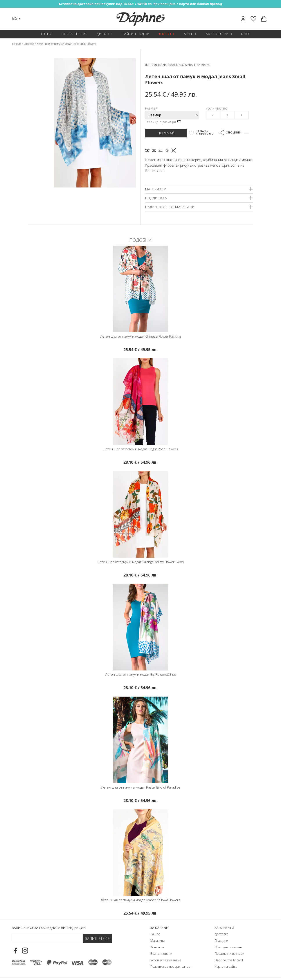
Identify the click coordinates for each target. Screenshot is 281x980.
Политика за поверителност (171, 966)
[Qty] (227, 115)
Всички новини (161, 954)
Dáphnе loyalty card (229, 960)
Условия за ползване (166, 960)
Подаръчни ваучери (229, 954)
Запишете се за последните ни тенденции (49, 928)
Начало (17, 44)
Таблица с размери (163, 122)
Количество (217, 109)
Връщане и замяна (229, 947)
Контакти (157, 947)
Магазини (158, 941)
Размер (151, 109)
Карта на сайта (226, 966)
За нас (155, 934)
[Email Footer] (47, 939)
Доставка (222, 934)
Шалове (29, 44)
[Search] (28, 19)
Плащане (221, 941)
